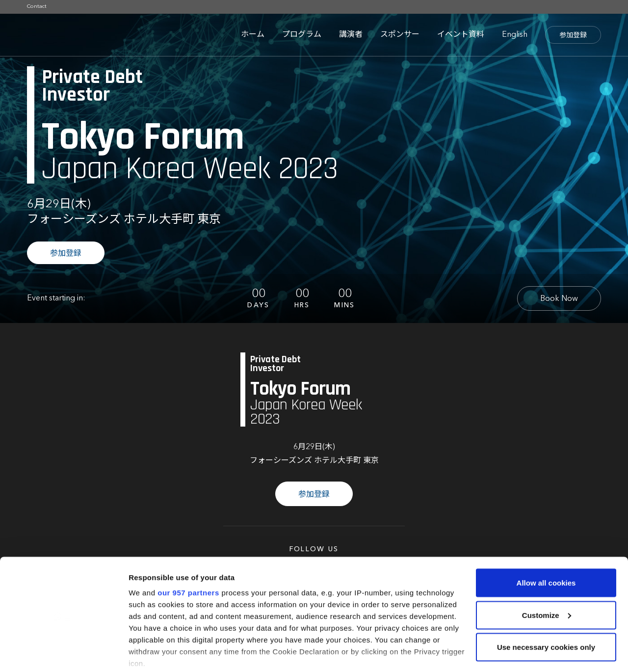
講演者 (351, 35)
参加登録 (573, 35)
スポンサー (400, 35)
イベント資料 (461, 35)
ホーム (253, 35)
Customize (547, 567)
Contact (37, 7)
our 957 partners (188, 544)
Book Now (559, 299)
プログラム (302, 35)
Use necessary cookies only (546, 599)
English (515, 35)
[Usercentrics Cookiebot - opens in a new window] (64, 653)
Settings (143, 653)
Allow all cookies (546, 534)
